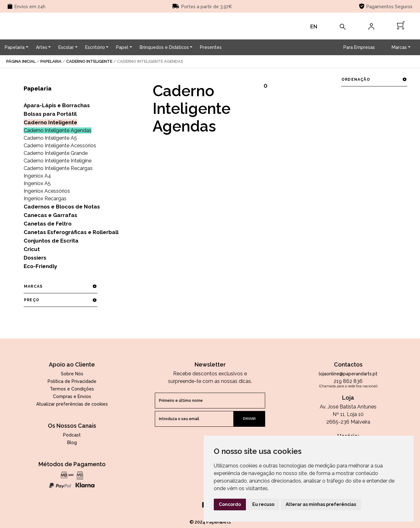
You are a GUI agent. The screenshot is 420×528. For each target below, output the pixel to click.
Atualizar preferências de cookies (72, 404)
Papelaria (51, 61)
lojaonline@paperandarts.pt (348, 374)
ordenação (374, 79)
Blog (72, 443)
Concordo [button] (230, 504)
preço (60, 300)
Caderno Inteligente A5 (50, 138)
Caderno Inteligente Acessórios (60, 146)
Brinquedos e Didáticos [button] (164, 47)
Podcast (72, 435)
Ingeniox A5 (37, 183)
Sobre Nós (72, 374)
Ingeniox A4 (37, 176)
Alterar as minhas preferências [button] (321, 504)
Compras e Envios (72, 396)
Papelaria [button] (15, 47)
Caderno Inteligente (89, 61)
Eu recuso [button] (263, 504)
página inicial (21, 61)
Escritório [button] (95, 47)
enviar (249, 419)
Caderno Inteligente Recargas (58, 168)
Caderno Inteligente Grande (56, 153)
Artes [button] (42, 47)
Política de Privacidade (72, 381)
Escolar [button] (66, 47)
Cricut (32, 249)
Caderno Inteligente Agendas (58, 130)
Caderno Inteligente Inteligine (58, 161)
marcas (60, 286)
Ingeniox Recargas (45, 199)
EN (314, 27)
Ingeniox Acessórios (47, 191)
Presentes (211, 47)
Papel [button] (122, 47)
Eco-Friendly (40, 266)
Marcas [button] (399, 47)
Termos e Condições (72, 389)
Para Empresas (359, 47)
